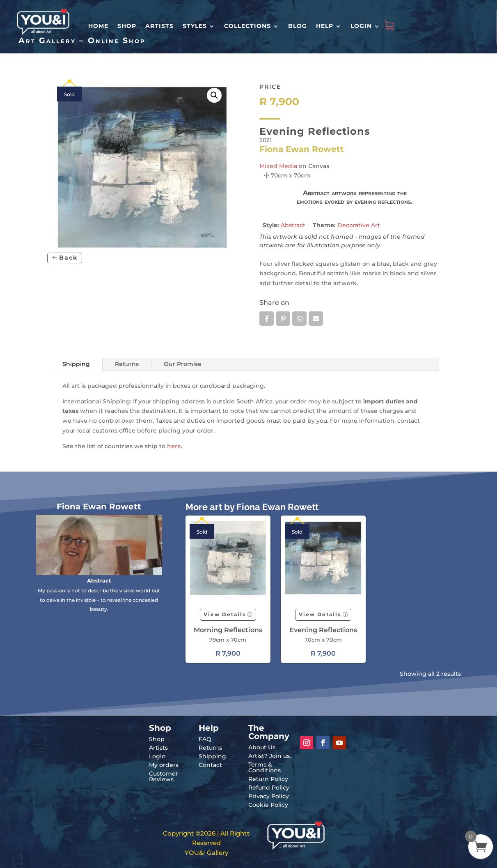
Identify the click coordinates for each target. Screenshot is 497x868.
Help (325, 26)
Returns (127, 364)
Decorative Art (359, 225)
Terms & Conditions (265, 767)
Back (68, 258)
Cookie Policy (268, 805)
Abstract (293, 225)
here (174, 446)
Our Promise (183, 364)
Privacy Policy (269, 796)
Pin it (283, 319)
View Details (225, 614)
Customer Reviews (164, 776)
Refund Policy (269, 787)
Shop (127, 26)
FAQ (205, 739)
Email (316, 319)
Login (361, 26)
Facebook (267, 319)
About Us (262, 747)
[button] (214, 95)
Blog (298, 26)
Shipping (76, 364)
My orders (164, 765)
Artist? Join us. (270, 756)
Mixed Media (278, 166)
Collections (247, 26)
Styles (195, 26)
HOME (98, 26)
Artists (159, 26)
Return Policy (268, 779)
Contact (210, 765)
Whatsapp (299, 319)
